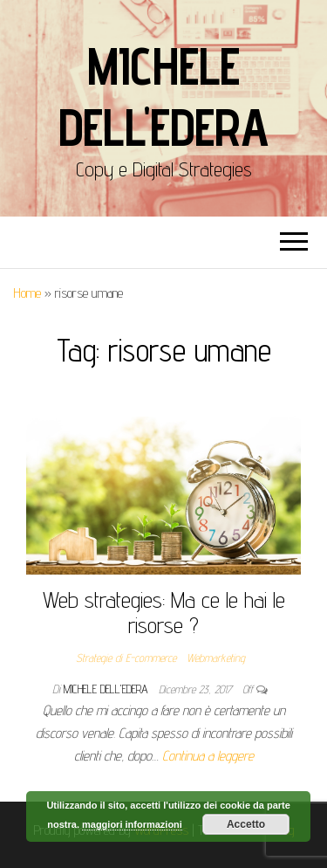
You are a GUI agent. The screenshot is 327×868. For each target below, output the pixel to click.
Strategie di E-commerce (126, 658)
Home (27, 293)
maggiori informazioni (132, 824)
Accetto (246, 824)
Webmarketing (216, 658)
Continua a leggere (208, 756)
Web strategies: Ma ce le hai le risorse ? (164, 612)
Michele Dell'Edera (163, 96)
